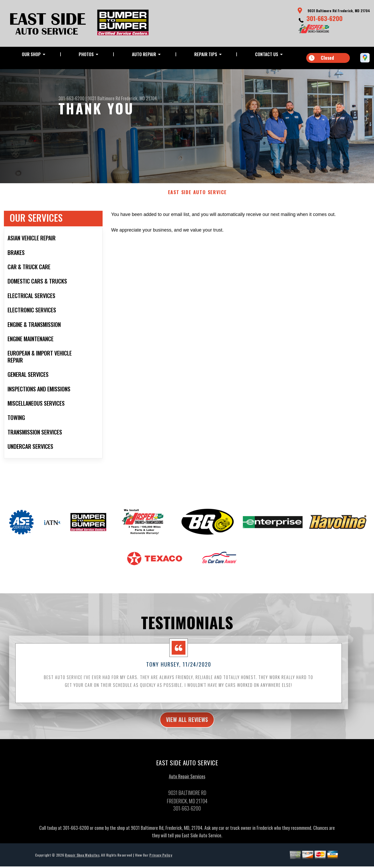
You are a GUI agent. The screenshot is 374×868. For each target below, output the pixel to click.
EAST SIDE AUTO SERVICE (198, 196)
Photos (86, 54)
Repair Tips (206, 54)
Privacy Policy (161, 860)
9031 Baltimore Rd (104, 98)
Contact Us (267, 54)
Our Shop (31, 54)
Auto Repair (144, 54)
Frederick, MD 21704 (139, 98)
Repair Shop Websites (82, 860)
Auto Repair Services (187, 781)
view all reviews (187, 724)
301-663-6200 (325, 18)
